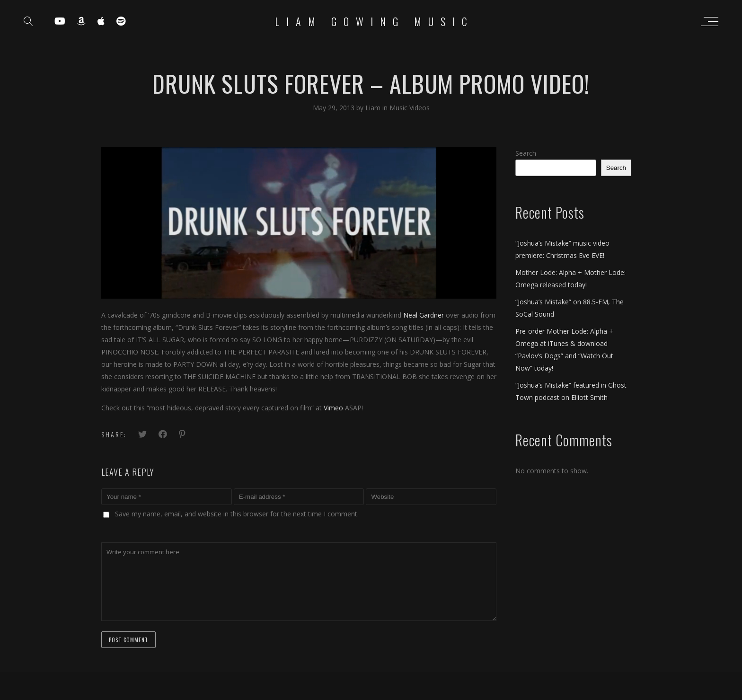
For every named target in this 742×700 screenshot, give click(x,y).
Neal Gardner (424, 315)
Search (526, 153)
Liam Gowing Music (375, 21)
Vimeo (333, 408)
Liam (374, 108)
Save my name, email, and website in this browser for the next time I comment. (237, 514)
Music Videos (410, 108)
